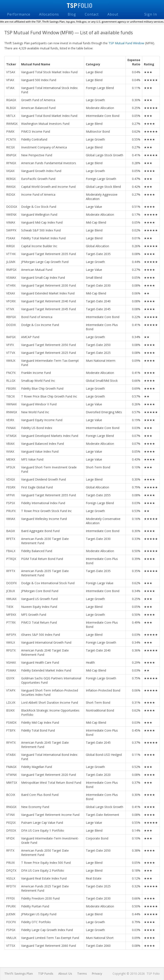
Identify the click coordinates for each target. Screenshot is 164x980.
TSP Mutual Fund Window (126, 43)
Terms (82, 974)
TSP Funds (46, 974)
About (113, 14)
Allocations (49, 14)
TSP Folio (82, 6)
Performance (19, 14)
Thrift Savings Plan (19, 974)
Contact (92, 14)
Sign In (151, 14)
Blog (72, 14)
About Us (65, 974)
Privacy (97, 974)
